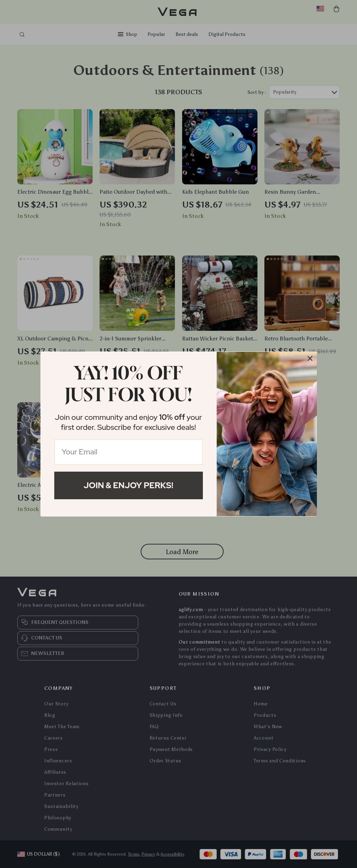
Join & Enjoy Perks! (129, 485)
